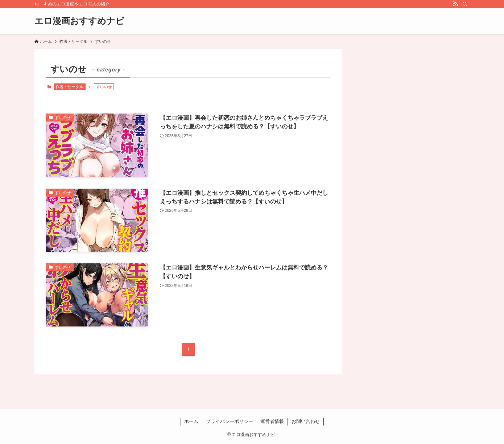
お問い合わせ (306, 421)
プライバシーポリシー (230, 421)
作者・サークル (69, 87)
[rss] (455, 4)
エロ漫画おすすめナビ (79, 21)
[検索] (465, 4)
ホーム (191, 421)
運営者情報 (272, 421)
